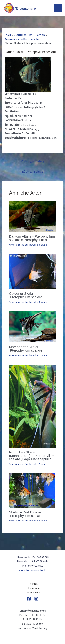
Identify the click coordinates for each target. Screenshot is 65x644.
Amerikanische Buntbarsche (23, 245)
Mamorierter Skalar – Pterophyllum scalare (26, 349)
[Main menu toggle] (58, 8)
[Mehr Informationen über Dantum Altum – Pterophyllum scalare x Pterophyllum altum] (33, 216)
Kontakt (34, 584)
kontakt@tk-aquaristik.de (32, 570)
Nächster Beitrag (33, 172)
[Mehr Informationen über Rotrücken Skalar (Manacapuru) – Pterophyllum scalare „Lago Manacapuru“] (33, 406)
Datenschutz (34, 593)
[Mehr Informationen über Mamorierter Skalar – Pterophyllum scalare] (33, 326)
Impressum (34, 588)
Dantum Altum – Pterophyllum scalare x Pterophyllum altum (32, 238)
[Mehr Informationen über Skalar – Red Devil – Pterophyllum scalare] (32, 490)
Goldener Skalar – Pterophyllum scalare (26, 295)
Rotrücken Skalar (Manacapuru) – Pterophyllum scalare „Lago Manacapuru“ (32, 456)
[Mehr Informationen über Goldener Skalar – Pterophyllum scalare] (33, 271)
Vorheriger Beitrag (33, 161)
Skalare (43, 245)
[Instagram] (36, 599)
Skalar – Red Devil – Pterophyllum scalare (26, 514)
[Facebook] (29, 599)
